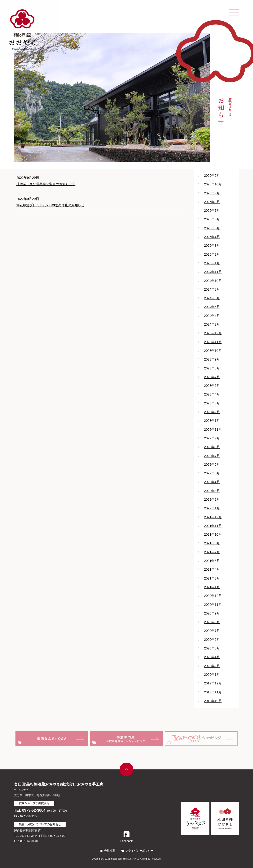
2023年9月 (212, 359)
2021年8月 (212, 543)
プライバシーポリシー (139, 851)
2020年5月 (212, 648)
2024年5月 (212, 307)
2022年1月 (212, 508)
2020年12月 (213, 596)
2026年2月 (212, 176)
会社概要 (110, 851)
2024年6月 (212, 298)
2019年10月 (213, 701)
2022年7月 (212, 456)
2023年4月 (212, 394)
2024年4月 (212, 316)
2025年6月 (212, 219)
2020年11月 (213, 605)
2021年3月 (212, 578)
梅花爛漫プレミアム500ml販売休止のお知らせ (50, 205)
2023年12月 (213, 333)
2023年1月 (212, 421)
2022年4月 (212, 482)
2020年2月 (212, 666)
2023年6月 (212, 386)
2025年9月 (212, 193)
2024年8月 (212, 289)
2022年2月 (212, 499)
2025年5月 (212, 228)
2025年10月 (213, 184)
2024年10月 (213, 281)
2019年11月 (213, 692)
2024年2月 (212, 324)
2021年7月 (212, 552)
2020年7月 (212, 631)
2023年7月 (212, 377)
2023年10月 (213, 351)
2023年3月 (212, 403)
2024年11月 (213, 272)
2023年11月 (213, 342)
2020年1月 (212, 675)
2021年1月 (212, 587)
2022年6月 (212, 465)
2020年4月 (212, 657)
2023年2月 (212, 412)
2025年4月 (212, 237)
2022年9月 (212, 438)
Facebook (127, 837)
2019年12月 (213, 683)
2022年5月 (212, 473)
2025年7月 (212, 211)
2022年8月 (212, 447)
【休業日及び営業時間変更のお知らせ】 (46, 184)
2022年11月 (213, 430)
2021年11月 (213, 526)
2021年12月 (213, 517)
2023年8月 (212, 368)
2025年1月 (212, 263)
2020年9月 (212, 613)
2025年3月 (212, 246)
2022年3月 (212, 491)
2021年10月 (213, 534)
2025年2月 (212, 254)
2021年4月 (212, 569)
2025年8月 (212, 202)
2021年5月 (212, 561)
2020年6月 (212, 640)
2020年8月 (212, 622)
